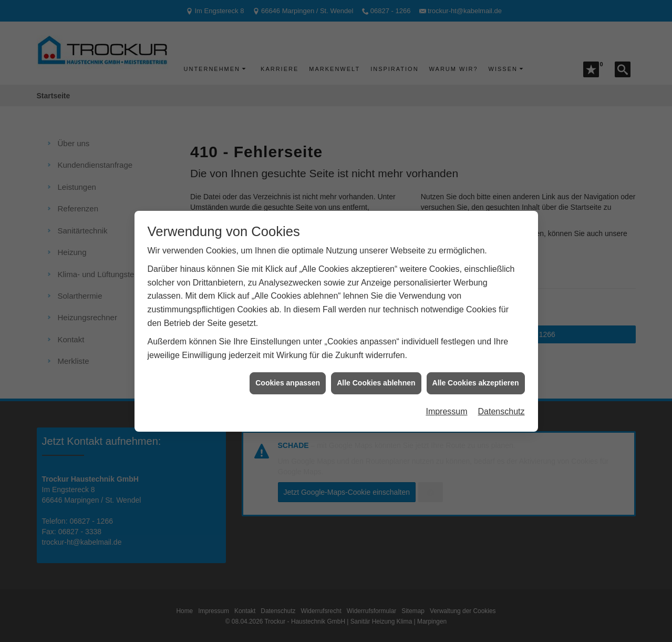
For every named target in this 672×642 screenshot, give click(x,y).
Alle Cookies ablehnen (376, 370)
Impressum (446, 399)
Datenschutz (502, 399)
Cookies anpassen (288, 370)
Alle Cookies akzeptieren (476, 370)
